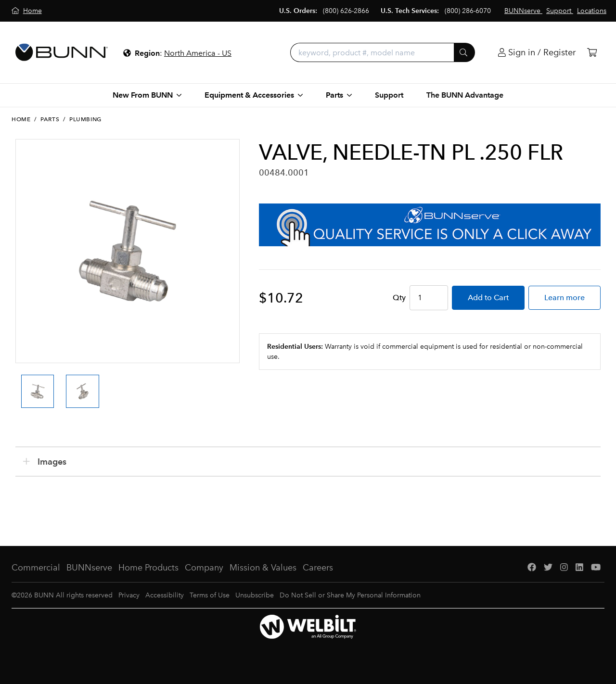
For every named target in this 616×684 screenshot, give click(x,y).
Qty (399, 298)
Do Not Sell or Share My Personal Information (350, 595)
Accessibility (165, 595)
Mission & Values (263, 568)
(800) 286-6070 (468, 11)
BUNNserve (89, 568)
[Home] (27, 11)
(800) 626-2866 (346, 11)
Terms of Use (210, 595)
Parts (50, 119)
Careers (318, 568)
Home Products (148, 568)
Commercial (36, 568)
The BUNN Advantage (465, 95)
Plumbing (85, 119)
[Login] (537, 53)
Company (204, 568)
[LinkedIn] (579, 568)
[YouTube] (596, 568)
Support (389, 95)
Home (21, 119)
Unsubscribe (255, 595)
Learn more (565, 298)
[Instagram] (564, 568)
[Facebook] (532, 568)
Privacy (129, 595)
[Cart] (592, 53)
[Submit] (464, 52)
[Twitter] (548, 568)
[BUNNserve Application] (430, 225)
